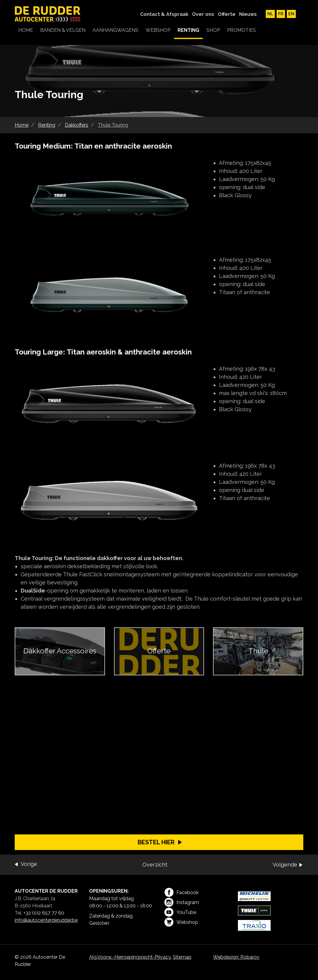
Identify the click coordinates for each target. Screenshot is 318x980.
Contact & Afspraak (164, 14)
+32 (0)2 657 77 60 (44, 913)
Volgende (285, 865)
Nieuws (248, 14)
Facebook (181, 892)
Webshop (181, 922)
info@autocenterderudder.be (46, 920)
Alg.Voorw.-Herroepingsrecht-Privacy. (130, 957)
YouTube (180, 912)
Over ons (203, 14)
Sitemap (182, 957)
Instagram (182, 902)
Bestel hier (156, 842)
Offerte (227, 14)
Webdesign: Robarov (236, 957)
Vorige (29, 864)
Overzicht (155, 865)
